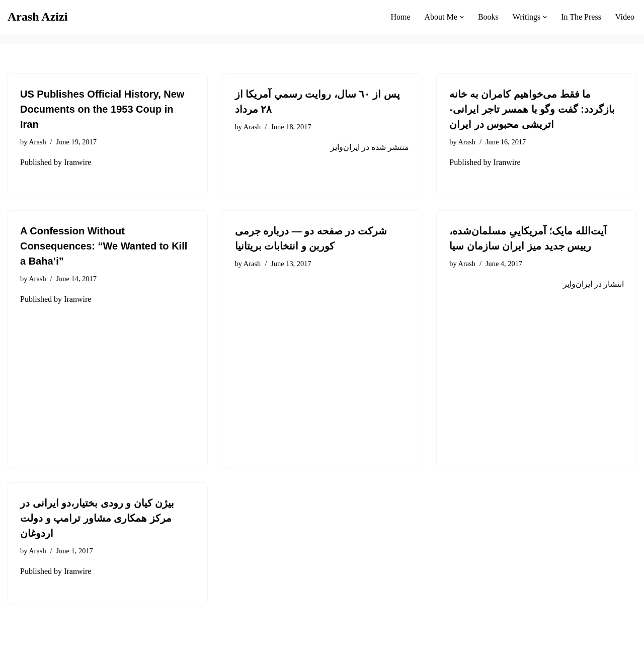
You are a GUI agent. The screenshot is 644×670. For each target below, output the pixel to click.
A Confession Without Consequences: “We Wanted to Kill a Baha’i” (104, 246)
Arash (37, 142)
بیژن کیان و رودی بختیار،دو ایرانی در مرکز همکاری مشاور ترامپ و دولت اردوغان (97, 518)
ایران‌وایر (345, 147)
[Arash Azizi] (37, 17)
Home (400, 17)
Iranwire (77, 162)
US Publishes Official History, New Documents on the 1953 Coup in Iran (102, 109)
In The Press (581, 17)
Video (625, 17)
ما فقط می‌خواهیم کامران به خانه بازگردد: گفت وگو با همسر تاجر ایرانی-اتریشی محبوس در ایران (532, 109)
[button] (462, 17)
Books (488, 17)
